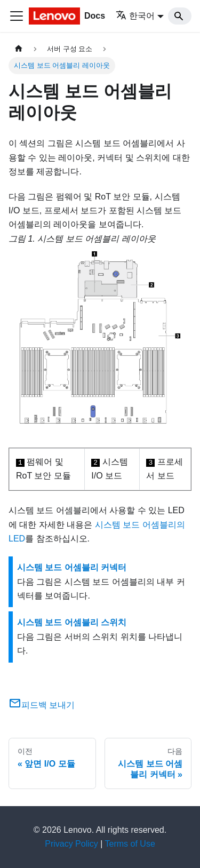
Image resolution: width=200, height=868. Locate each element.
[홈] (19, 49)
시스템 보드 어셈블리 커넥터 (72, 567)
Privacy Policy (71, 844)
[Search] (180, 16)
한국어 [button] (135, 16)
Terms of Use (130, 844)
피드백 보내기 (42, 705)
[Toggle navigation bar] (17, 16)
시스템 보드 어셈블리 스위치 (72, 622)
